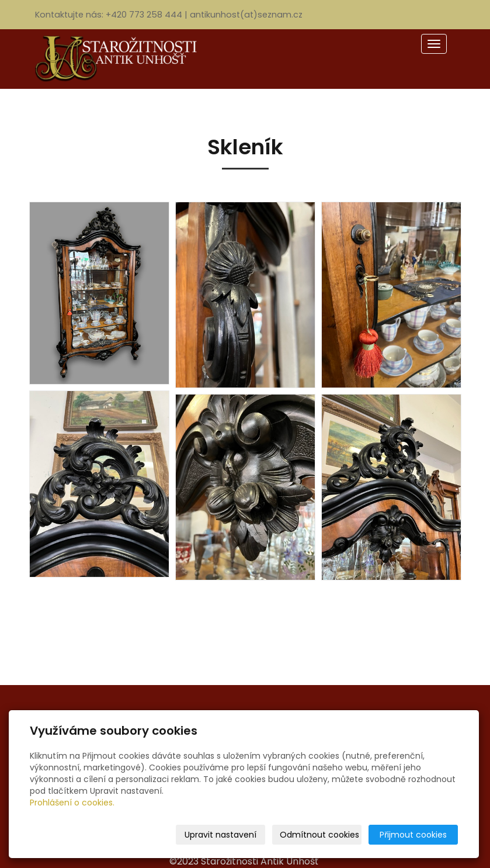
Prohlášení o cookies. (72, 803)
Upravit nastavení (220, 835)
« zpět (245, 623)
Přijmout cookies (413, 835)
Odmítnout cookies (319, 835)
